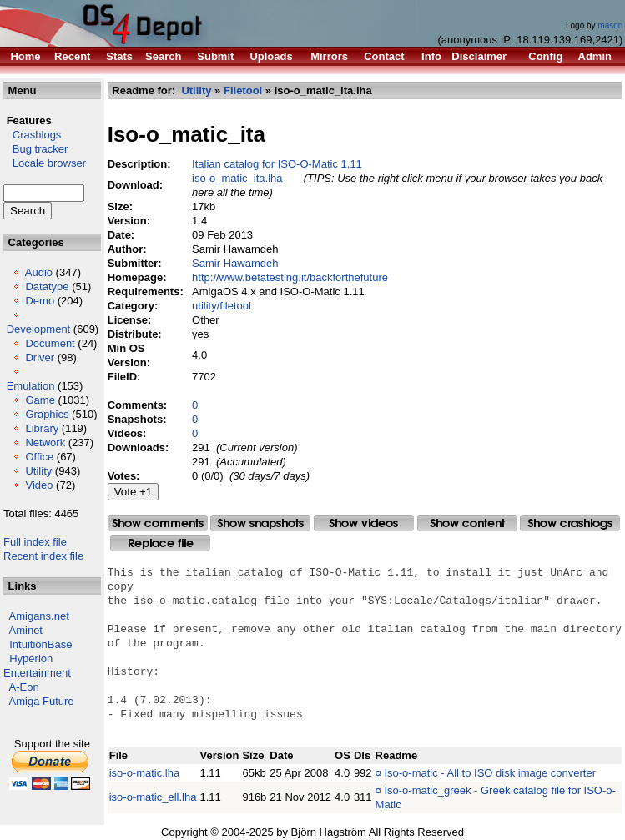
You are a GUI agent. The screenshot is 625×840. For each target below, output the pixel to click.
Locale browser (45, 163)
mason (610, 25)
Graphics (47, 414)
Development (39, 329)
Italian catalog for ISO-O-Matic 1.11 (277, 164)
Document (50, 343)
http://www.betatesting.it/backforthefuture (290, 277)
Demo (40, 301)
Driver (40, 357)
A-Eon (24, 687)
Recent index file (43, 556)
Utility (38, 471)
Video (39, 485)
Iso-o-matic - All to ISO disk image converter (491, 773)
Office (39, 457)
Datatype (47, 287)
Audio (39, 272)
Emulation (31, 386)
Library (42, 428)
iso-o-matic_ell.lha (153, 797)
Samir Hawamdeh (235, 263)
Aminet (26, 630)
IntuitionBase (40, 644)
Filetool (243, 91)
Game (40, 400)
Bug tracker (35, 149)
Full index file (35, 542)
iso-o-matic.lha (145, 773)
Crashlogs (32, 135)
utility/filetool (222, 306)
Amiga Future (42, 701)
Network (45, 443)
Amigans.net (39, 616)
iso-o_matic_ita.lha (237, 178)
